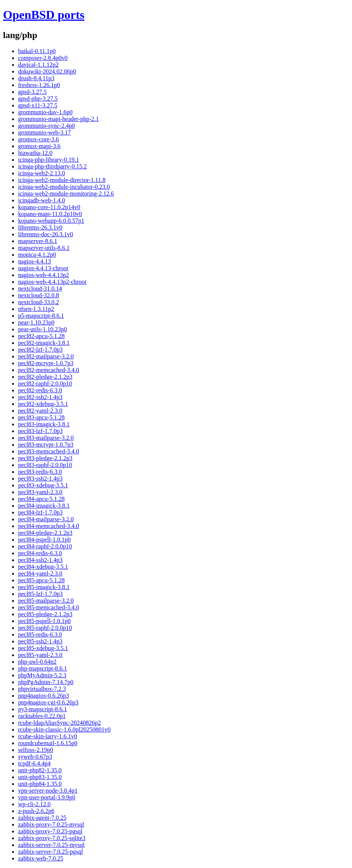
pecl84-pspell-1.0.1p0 (44, 540)
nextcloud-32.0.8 (38, 295)
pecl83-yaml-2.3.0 (40, 492)
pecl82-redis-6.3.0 (40, 390)
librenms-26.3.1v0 (40, 227)
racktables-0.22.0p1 (42, 716)
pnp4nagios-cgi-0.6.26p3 (48, 702)
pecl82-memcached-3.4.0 (49, 370)
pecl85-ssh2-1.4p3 (40, 641)
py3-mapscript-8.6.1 (43, 709)
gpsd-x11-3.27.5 (38, 105)
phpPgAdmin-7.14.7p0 (46, 682)
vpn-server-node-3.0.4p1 (48, 791)
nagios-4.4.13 (34, 261)
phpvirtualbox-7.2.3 (42, 689)
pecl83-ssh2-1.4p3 (40, 478)
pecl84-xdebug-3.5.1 (43, 567)
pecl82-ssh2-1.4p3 (40, 397)
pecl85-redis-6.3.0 (40, 635)
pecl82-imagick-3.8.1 (44, 343)
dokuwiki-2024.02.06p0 (47, 71)
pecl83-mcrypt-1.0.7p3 (46, 445)
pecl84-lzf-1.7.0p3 (40, 512)
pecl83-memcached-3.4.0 (49, 451)
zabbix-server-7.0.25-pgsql (51, 852)
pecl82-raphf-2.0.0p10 (45, 383)
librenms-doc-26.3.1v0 (46, 234)
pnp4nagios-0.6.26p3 (44, 696)
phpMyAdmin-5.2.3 (42, 675)
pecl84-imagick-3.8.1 (44, 506)
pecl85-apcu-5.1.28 (41, 580)
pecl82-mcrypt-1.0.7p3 (46, 363)
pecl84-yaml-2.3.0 (40, 573)
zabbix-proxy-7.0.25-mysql (51, 824)
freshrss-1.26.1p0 (39, 85)
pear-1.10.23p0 (36, 322)
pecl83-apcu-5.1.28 (41, 417)
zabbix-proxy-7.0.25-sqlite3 (52, 838)
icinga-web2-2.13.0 (41, 173)
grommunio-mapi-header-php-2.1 (58, 119)
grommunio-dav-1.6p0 (45, 112)
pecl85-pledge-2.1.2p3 (45, 614)
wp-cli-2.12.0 (34, 804)
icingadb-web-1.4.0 (41, 200)
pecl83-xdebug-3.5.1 (43, 485)
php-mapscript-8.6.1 (43, 668)
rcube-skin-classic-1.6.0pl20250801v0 (64, 729)
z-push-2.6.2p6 (36, 811)
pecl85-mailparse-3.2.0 (46, 601)
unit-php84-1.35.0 (40, 784)
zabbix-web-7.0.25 (41, 858)
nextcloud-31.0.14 (40, 289)
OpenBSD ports (44, 15)
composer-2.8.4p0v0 (43, 58)
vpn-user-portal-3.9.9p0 (47, 797)
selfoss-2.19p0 (36, 750)
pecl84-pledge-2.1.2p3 (45, 533)
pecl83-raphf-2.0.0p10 (45, 465)
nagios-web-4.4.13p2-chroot (52, 282)
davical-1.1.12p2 (38, 65)
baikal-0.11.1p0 (37, 51)
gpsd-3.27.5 (32, 92)
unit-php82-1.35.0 (40, 770)
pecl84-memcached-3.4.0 (49, 526)
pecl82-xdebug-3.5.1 (43, 404)
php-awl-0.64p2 (37, 662)
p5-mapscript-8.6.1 (41, 316)
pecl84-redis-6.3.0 (40, 553)
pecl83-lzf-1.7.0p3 (40, 431)
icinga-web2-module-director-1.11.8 (62, 180)
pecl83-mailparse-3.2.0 (46, 438)
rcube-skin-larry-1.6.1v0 (47, 736)
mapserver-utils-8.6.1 (44, 248)
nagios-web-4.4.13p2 (44, 275)
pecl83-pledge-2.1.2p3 (45, 458)
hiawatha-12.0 (35, 153)
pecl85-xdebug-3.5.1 (43, 648)
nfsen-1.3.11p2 (36, 309)
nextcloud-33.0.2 (38, 302)
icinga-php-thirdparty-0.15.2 (52, 166)
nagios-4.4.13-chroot (43, 268)
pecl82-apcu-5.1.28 (41, 336)
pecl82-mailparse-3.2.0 (46, 356)
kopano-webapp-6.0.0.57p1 (51, 221)
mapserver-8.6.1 (38, 241)
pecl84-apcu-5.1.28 (41, 499)
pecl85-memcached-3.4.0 (49, 607)
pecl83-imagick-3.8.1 (44, 424)
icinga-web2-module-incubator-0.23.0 (64, 187)
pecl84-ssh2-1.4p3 (40, 560)
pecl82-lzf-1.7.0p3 (40, 350)
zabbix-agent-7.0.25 (42, 818)
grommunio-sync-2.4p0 (47, 126)
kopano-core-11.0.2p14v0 (49, 207)
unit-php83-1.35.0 (40, 777)
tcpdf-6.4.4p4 (34, 763)
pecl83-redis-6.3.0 (40, 472)
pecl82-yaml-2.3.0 (40, 411)
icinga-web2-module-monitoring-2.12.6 (66, 194)
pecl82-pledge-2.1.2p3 (45, 377)
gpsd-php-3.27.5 (38, 99)
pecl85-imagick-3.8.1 (44, 587)
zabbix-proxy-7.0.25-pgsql (50, 831)
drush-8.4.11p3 (36, 78)
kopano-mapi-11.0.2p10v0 (50, 214)
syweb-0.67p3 (35, 757)
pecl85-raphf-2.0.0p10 (45, 628)
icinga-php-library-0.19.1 (49, 160)
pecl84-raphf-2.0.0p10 (45, 546)
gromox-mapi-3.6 (39, 146)
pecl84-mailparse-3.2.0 (46, 519)
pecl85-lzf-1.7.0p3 (40, 594)
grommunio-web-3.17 (44, 132)
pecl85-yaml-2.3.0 (40, 655)
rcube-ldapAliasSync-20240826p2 (60, 723)
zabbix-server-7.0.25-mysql (51, 845)
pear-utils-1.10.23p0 (42, 329)
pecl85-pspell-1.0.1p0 (44, 621)
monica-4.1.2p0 (37, 255)
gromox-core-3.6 (38, 139)
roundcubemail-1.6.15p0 (48, 743)
